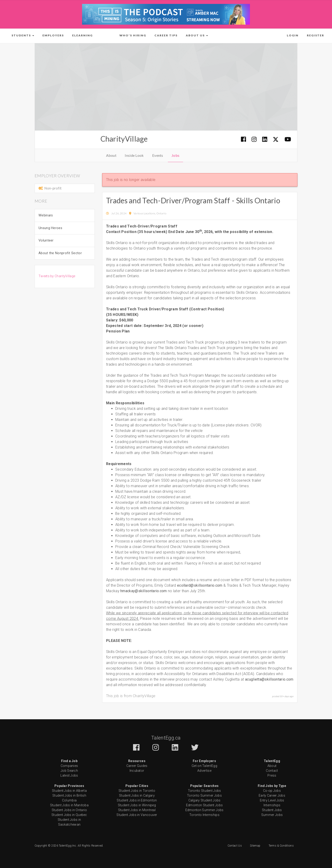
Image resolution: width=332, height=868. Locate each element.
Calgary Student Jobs (205, 800)
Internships (272, 805)
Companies (69, 766)
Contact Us (235, 846)
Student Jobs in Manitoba (69, 805)
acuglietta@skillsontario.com (269, 679)
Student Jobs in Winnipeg (137, 805)
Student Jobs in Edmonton (137, 800)
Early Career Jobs (272, 795)
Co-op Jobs (272, 791)
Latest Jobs (69, 775)
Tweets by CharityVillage (57, 276)
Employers (53, 35)
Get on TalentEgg (204, 766)
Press (272, 775)
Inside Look (134, 155)
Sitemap (255, 846)
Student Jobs (272, 810)
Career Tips (166, 35)
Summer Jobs (272, 815)
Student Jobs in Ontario (69, 810)
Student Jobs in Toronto (137, 791)
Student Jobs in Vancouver (137, 815)
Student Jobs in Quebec (69, 815)
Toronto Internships (204, 815)
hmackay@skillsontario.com (144, 591)
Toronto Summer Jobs (204, 795)
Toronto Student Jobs (205, 791)
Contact (272, 771)
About (111, 155)
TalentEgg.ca (166, 738)
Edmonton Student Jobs (204, 805)
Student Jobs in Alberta (69, 791)
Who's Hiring (133, 35)
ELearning (82, 35)
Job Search (69, 771)
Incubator (137, 771)
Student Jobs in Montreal (137, 810)
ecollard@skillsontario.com (200, 585)
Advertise (204, 771)
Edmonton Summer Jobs (205, 810)
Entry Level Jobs (272, 800)
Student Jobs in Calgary (137, 795)
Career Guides (137, 766)
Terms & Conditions (281, 846)
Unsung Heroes (50, 228)
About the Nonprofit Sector (60, 253)
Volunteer (46, 240)
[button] (23, 35)
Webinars (46, 215)
